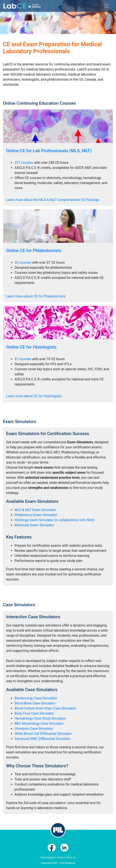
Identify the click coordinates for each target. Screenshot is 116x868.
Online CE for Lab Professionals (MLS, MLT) (49, 151)
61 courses (23, 359)
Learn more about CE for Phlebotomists (36, 296)
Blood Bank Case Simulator (35, 703)
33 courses (23, 262)
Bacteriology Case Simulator (36, 698)
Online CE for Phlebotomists (34, 251)
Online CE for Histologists (31, 347)
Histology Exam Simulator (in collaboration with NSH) (55, 520)
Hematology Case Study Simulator (40, 718)
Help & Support (48, 858)
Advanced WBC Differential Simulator (43, 739)
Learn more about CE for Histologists (34, 396)
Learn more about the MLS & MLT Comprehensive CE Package (53, 200)
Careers (61, 858)
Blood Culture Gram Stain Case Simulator (45, 708)
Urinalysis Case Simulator (34, 729)
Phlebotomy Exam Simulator (36, 515)
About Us (71, 858)
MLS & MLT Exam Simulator (35, 510)
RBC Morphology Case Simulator (39, 724)
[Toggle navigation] (107, 6)
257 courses (24, 163)
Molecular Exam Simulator (34, 525)
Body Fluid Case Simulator (34, 713)
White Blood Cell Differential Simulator (43, 734)
